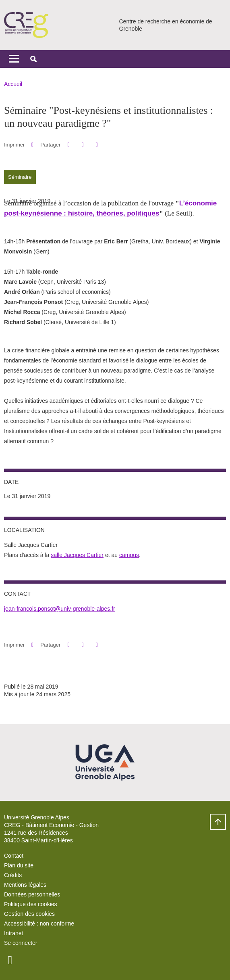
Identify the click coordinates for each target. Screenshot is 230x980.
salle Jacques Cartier (77, 555)
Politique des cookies (31, 904)
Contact (14, 856)
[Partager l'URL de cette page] (97, 145)
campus (129, 555)
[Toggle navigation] (14, 59)
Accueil (13, 84)
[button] (33, 59)
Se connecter (21, 943)
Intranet (13, 933)
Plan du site (19, 865)
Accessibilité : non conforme (39, 923)
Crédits (13, 875)
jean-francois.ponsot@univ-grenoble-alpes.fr (60, 609)
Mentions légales (25, 885)
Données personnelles (32, 894)
